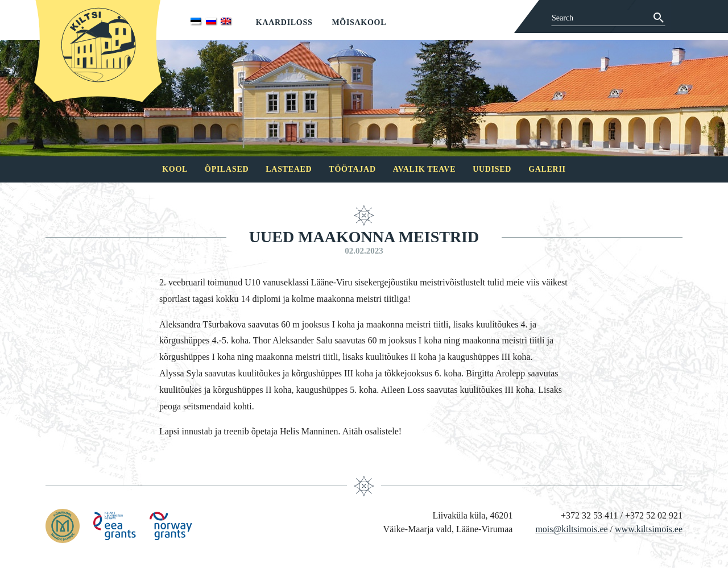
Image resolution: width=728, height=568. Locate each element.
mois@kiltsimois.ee (571, 529)
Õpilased (227, 169)
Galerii (547, 169)
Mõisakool (359, 22)
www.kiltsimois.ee (649, 529)
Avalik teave (424, 169)
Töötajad (352, 169)
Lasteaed (289, 169)
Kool (175, 169)
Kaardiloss (284, 22)
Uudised (492, 169)
